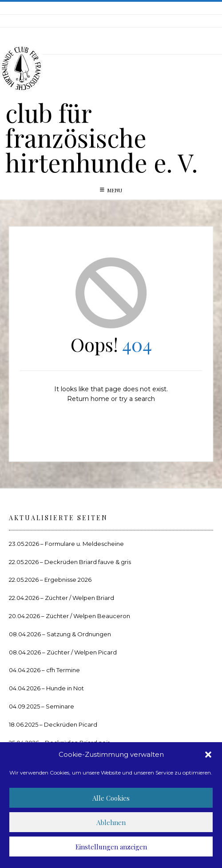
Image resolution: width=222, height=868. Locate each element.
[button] (208, 755)
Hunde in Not (65, 688)
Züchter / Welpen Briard (79, 598)
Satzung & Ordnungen (79, 634)
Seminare (60, 706)
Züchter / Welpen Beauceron (88, 616)
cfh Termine (63, 670)
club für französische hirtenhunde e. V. (101, 137)
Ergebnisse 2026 (68, 580)
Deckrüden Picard (71, 724)
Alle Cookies (111, 798)
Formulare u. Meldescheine (84, 544)
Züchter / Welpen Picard (82, 652)
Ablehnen (111, 822)
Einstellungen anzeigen (111, 847)
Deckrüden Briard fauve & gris (88, 562)
